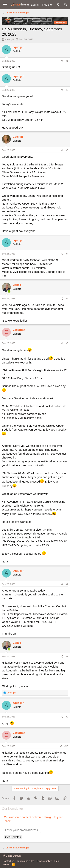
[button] (5, 5)
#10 (66, 746)
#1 (67, 61)
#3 (67, 150)
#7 (67, 584)
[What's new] (58, 5)
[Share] (62, 61)
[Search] (66, 5)
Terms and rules (26, 861)
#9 (67, 717)
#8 (67, 657)
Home (6, 864)
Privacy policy (44, 861)
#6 (67, 343)
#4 (67, 254)
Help (57, 861)
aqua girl (9, 39)
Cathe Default (12, 856)
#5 (67, 299)
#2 (67, 90)
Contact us (8, 861)
